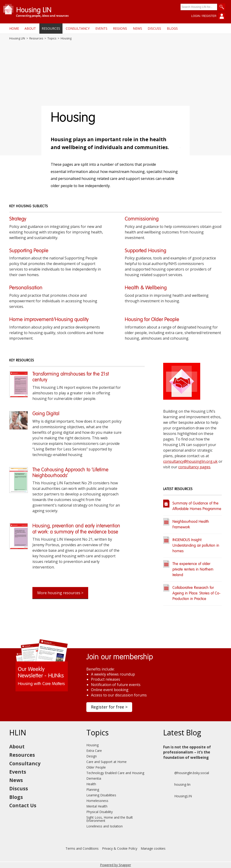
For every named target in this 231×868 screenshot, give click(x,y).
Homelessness (97, 801)
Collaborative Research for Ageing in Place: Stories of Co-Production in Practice (197, 594)
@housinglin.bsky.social (186, 773)
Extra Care (94, 751)
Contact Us (23, 805)
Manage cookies (153, 848)
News (137, 28)
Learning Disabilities (101, 795)
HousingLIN (178, 796)
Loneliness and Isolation (105, 826)
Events (101, 28)
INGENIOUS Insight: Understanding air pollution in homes (196, 546)
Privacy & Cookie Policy (120, 848)
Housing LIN (17, 38)
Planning (93, 790)
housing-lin (177, 785)
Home (14, 28)
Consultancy (78, 28)
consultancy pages (194, 467)
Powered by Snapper (115, 865)
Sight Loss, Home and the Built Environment (110, 819)
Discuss (154, 28)
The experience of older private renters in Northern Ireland (193, 570)
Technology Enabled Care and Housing (115, 773)
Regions (120, 28)
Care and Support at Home (106, 762)
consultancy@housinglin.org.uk (190, 461)
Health (91, 784)
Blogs (172, 28)
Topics (52, 38)
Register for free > (109, 707)
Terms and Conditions (82, 848)
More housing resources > (60, 593)
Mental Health (97, 806)
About (30, 28)
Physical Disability (100, 812)
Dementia (94, 778)
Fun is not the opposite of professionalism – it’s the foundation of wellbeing (187, 752)
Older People (96, 767)
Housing (92, 745)
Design (92, 756)
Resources (51, 28)
